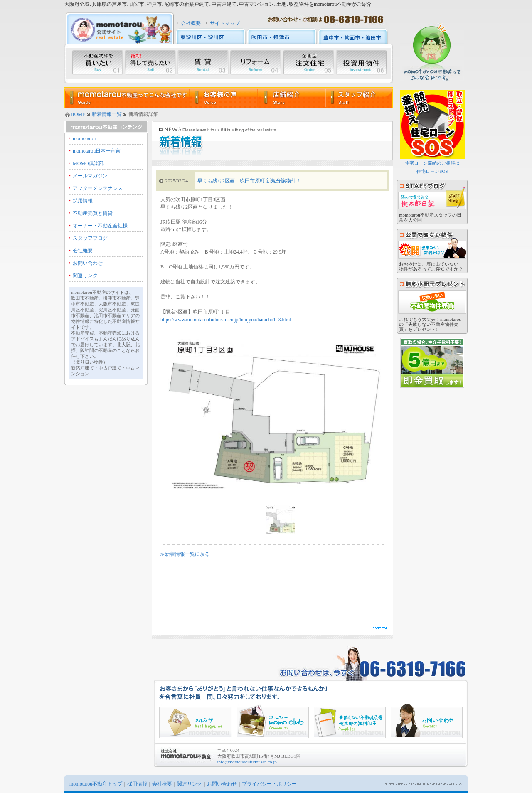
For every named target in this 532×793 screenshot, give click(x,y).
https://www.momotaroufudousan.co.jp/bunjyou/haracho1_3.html (226, 320)
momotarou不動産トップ (96, 784)
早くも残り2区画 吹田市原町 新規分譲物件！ (249, 181)
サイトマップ (225, 23)
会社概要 (191, 23)
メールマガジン (90, 176)
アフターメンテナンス (98, 188)
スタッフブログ (90, 238)
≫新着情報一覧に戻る (185, 554)
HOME (78, 114)
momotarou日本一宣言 (97, 151)
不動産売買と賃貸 (93, 213)
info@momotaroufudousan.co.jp (247, 762)
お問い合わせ (88, 263)
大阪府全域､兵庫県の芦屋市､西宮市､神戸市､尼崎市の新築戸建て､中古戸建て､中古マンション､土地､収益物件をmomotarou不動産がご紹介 (218, 4)
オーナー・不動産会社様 (100, 226)
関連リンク (85, 276)
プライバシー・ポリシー (269, 784)
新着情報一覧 (107, 114)
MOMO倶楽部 (88, 163)
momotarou (84, 138)
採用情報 (83, 201)
